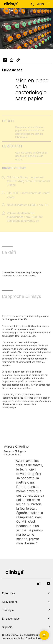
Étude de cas (12, 70)
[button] (33, 4)
